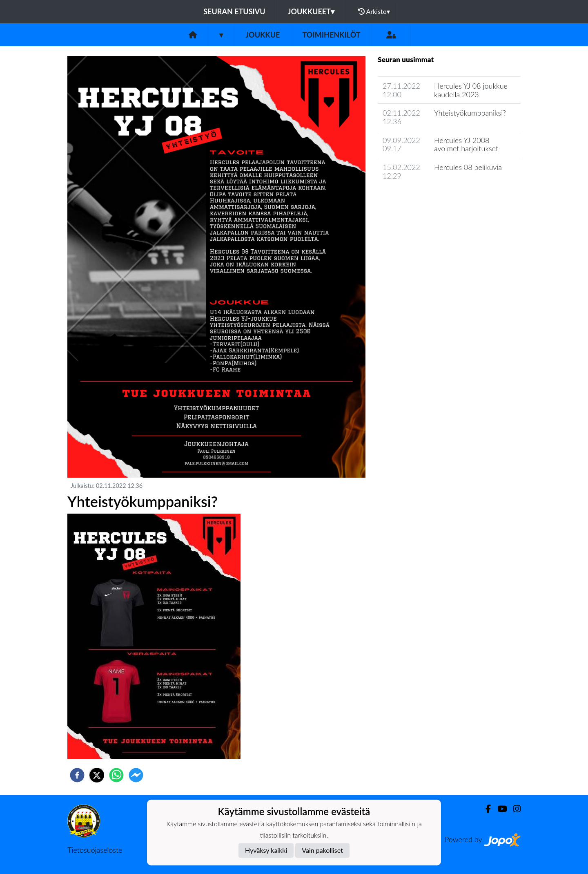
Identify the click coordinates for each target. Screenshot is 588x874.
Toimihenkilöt (331, 35)
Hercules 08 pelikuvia (468, 167)
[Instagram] (514, 809)
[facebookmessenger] (136, 775)
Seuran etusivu (234, 11)
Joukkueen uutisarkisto (419, 199)
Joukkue (263, 35)
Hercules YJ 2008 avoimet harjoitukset (466, 144)
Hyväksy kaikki (266, 850)
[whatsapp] (116, 775)
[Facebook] (485, 809)
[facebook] (77, 775)
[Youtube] (499, 809)
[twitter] (97, 775)
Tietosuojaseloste (95, 850)
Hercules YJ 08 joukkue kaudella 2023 (471, 90)
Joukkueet (311, 11)
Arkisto (374, 11)
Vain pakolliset (322, 850)
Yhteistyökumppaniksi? (470, 113)
